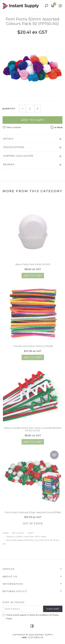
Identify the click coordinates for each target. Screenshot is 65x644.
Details (8, 139)
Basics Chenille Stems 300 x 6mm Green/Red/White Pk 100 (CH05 (33, 431)
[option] (32, 68)
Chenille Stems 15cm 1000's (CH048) (33, 348)
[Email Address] (23, 609)
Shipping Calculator (18, 156)
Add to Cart (33, 120)
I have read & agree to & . (31, 617)
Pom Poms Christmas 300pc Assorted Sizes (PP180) (33, 514)
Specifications (14, 147)
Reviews (9, 164)
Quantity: (9, 109)
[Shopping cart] (53, 6)
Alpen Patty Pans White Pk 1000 (33, 266)
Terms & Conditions (39, 615)
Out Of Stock (33, 525)
